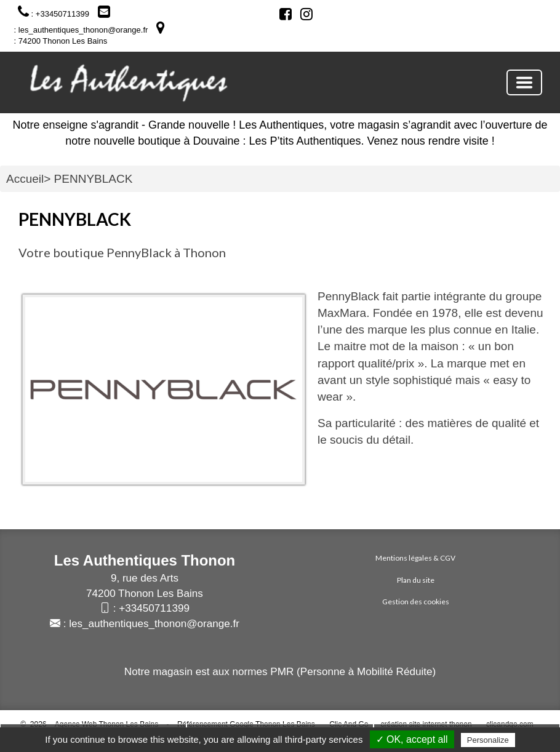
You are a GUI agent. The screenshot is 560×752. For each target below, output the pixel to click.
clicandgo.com (510, 724)
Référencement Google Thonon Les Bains (246, 724)
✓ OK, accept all (412, 739)
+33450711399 (154, 608)
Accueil (25, 179)
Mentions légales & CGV (415, 558)
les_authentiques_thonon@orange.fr (154, 624)
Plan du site (416, 580)
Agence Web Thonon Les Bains (106, 724)
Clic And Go (349, 724)
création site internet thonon (426, 724)
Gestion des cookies (416, 602)
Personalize (488, 740)
